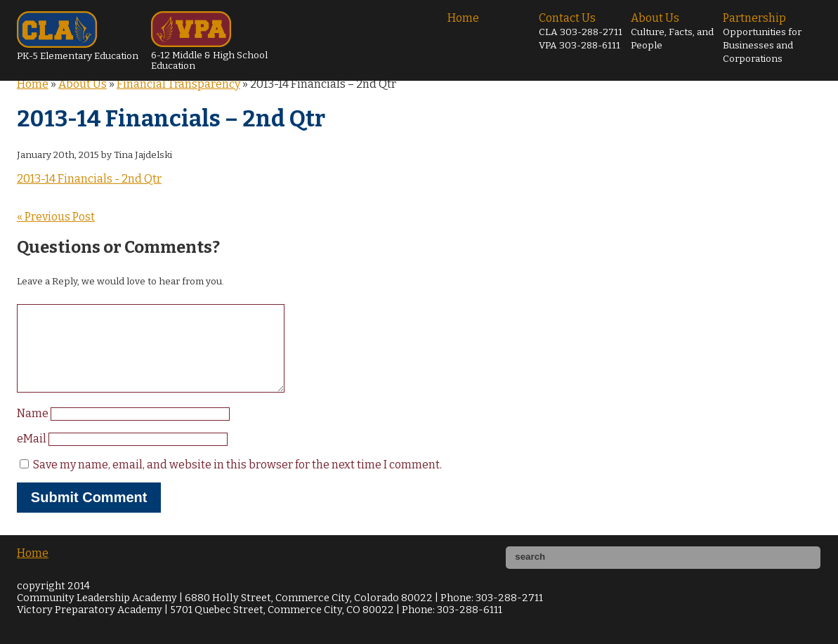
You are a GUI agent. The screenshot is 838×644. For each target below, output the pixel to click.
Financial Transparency (178, 84)
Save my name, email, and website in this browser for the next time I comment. (237, 481)
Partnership (762, 38)
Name (34, 430)
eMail (33, 455)
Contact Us (581, 31)
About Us (672, 31)
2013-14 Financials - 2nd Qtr (89, 179)
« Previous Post (56, 217)
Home (463, 18)
